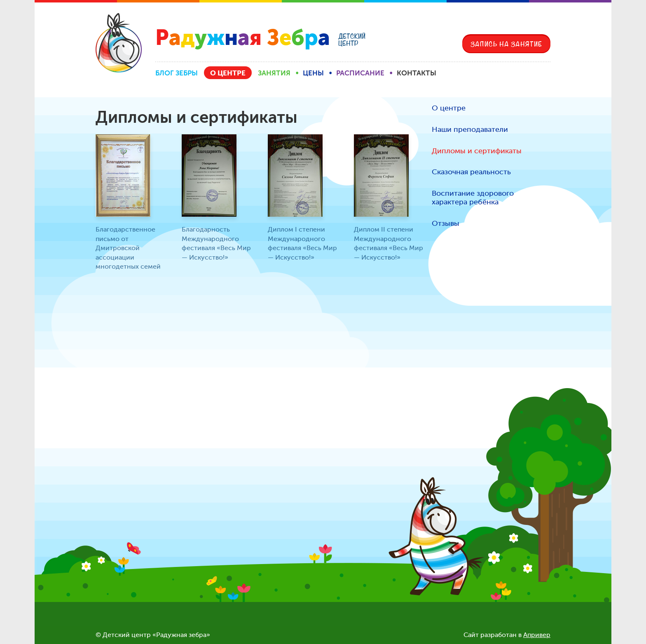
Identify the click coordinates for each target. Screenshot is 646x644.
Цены (313, 73)
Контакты (417, 73)
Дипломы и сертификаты (477, 151)
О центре (228, 73)
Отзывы (446, 224)
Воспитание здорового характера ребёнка (473, 198)
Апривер (537, 635)
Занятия (274, 73)
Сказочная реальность (471, 172)
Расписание (360, 73)
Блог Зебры (177, 73)
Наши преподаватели (470, 130)
